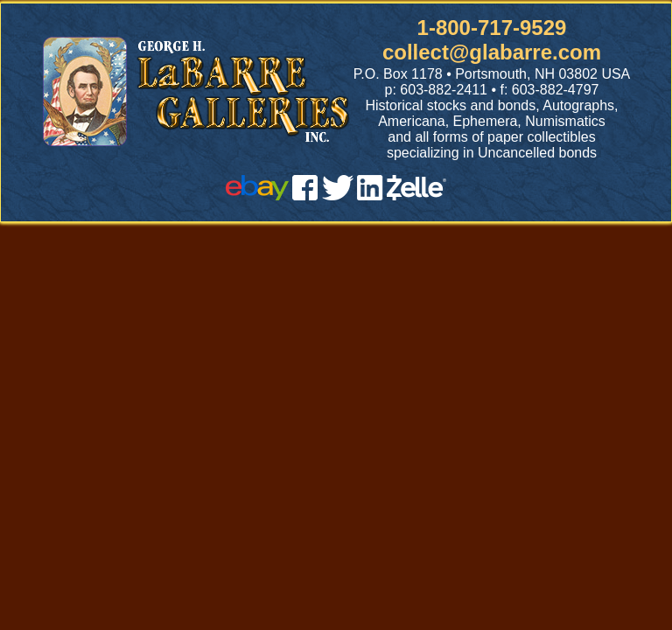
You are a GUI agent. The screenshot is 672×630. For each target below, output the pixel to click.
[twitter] (338, 196)
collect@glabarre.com (492, 52)
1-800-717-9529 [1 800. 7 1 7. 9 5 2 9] (492, 28)
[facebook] (305, 196)
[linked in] (370, 196)
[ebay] (257, 196)
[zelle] (416, 196)
